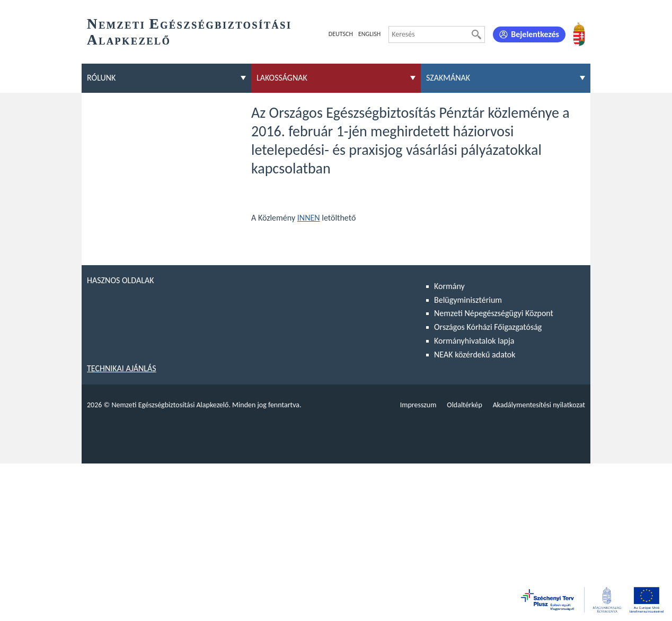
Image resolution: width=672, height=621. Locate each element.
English (369, 34)
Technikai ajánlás (122, 368)
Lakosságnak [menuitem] (282, 78)
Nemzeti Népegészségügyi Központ (494, 313)
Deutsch (341, 34)
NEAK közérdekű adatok (475, 355)
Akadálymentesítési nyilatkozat (539, 405)
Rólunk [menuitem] (101, 78)
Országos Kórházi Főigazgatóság (488, 327)
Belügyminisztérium (468, 300)
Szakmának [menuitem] (448, 78)
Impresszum (418, 405)
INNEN (309, 218)
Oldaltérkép (464, 405)
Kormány (449, 286)
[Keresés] (476, 34)
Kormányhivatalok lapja (474, 341)
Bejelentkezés (535, 34)
